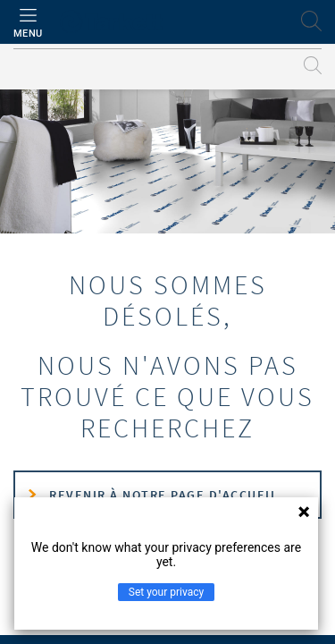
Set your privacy (166, 592)
